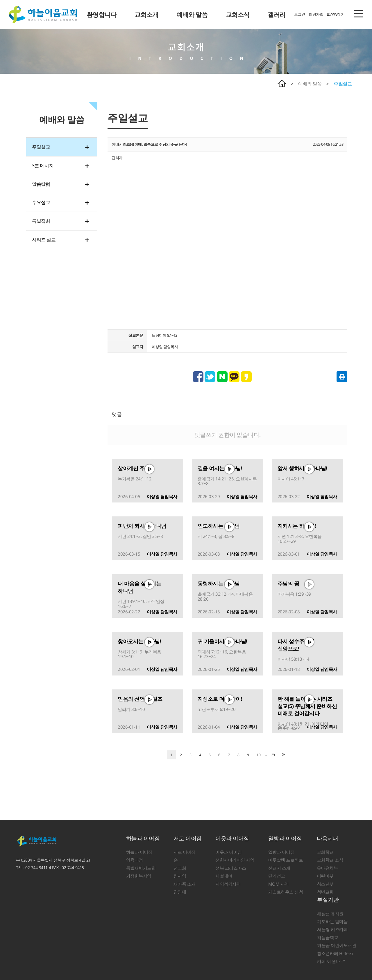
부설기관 (328, 900)
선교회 (180, 868)
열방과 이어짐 (285, 838)
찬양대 (180, 892)
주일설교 (343, 84)
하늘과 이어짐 (143, 838)
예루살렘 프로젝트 (286, 860)
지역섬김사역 (228, 884)
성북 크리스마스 (231, 868)
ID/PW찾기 (336, 14)
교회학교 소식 (330, 860)
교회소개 (146, 15)
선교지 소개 (279, 868)
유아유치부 (327, 868)
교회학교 (325, 852)
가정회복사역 (139, 876)
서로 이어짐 (188, 838)
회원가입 (316, 14)
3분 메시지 (43, 165)
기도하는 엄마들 (332, 921)
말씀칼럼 (41, 184)
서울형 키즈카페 (332, 929)
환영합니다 (102, 15)
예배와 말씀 (192, 15)
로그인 (300, 14)
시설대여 (224, 876)
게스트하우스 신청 (286, 892)
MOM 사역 (279, 884)
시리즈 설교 (44, 239)
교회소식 (238, 15)
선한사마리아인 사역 (235, 860)
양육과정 (135, 860)
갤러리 (277, 15)
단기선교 (277, 876)
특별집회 (41, 221)
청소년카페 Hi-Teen (335, 953)
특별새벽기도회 (141, 868)
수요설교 (41, 202)
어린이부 (325, 876)
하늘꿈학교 (328, 937)
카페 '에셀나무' (331, 961)
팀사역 (180, 876)
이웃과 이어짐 (232, 838)
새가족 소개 (185, 884)
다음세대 (328, 838)
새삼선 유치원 (330, 914)
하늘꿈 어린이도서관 (337, 945)
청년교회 (325, 892)
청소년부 (325, 884)
